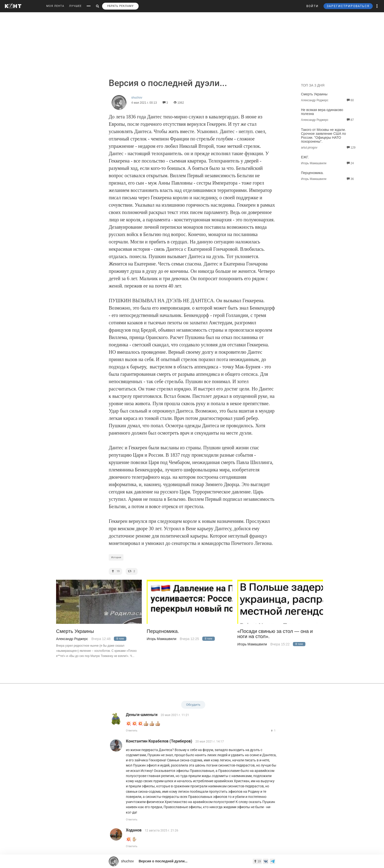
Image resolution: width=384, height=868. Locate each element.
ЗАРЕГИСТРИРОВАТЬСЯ (348, 6)
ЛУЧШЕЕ (75, 6)
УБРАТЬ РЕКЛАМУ (120, 6)
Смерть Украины (314, 94)
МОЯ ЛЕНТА (55, 6)
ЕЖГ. (305, 157)
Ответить (132, 731)
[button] (377, 6)
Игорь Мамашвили (162, 639)
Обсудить (193, 705)
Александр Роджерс (72, 639)
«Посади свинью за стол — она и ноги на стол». (275, 634)
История (116, 557)
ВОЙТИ (312, 6)
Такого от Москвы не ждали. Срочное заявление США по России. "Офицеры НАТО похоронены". (323, 136)
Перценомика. (312, 173)
